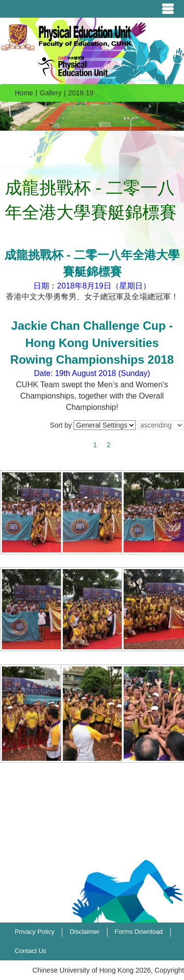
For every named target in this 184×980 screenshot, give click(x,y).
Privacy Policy (35, 932)
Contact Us (30, 951)
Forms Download (139, 932)
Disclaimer (85, 932)
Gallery (51, 93)
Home (24, 93)
